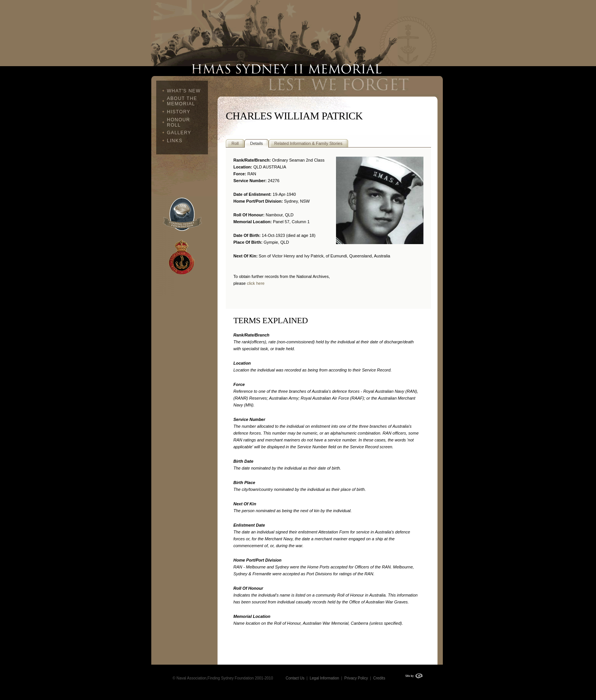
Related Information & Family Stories (308, 143)
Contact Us (295, 678)
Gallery (179, 133)
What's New (184, 91)
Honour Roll (178, 122)
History (179, 112)
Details (257, 143)
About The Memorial (182, 101)
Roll (235, 143)
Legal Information (324, 678)
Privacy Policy (356, 678)
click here (255, 283)
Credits (379, 678)
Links (175, 141)
